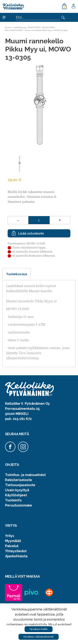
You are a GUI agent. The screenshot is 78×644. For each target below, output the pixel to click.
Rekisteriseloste (19, 480)
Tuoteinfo (13, 500)
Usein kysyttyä (17, 490)
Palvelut (12, 546)
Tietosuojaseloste (20, 485)
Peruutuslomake (19, 505)
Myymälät (13, 541)
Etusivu (8, 27)
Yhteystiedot (16, 551)
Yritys (10, 536)
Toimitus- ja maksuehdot (25, 475)
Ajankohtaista (16, 556)
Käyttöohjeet (16, 495)
